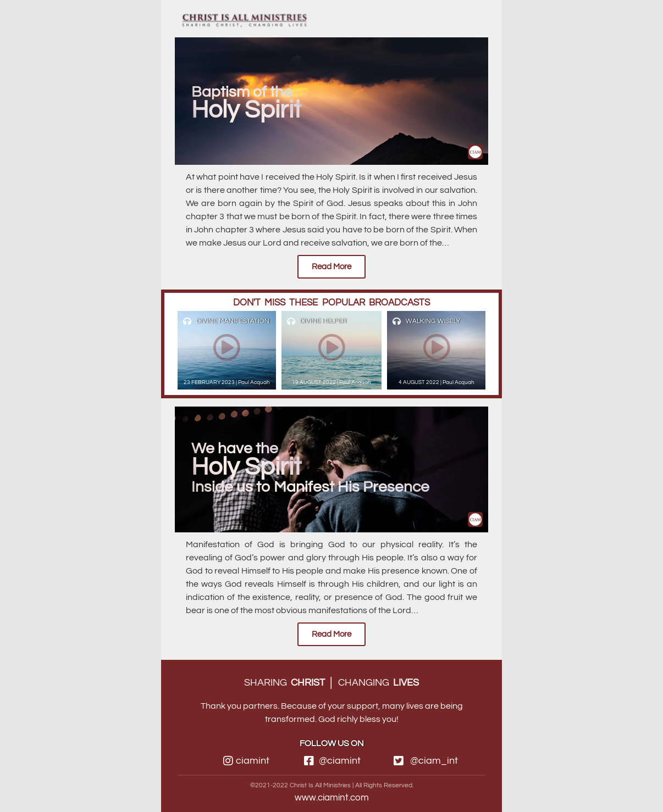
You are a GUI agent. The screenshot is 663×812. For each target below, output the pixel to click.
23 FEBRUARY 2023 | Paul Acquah (227, 382)
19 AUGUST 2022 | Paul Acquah (331, 382)
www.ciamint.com (332, 798)
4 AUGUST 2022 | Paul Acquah (437, 382)
